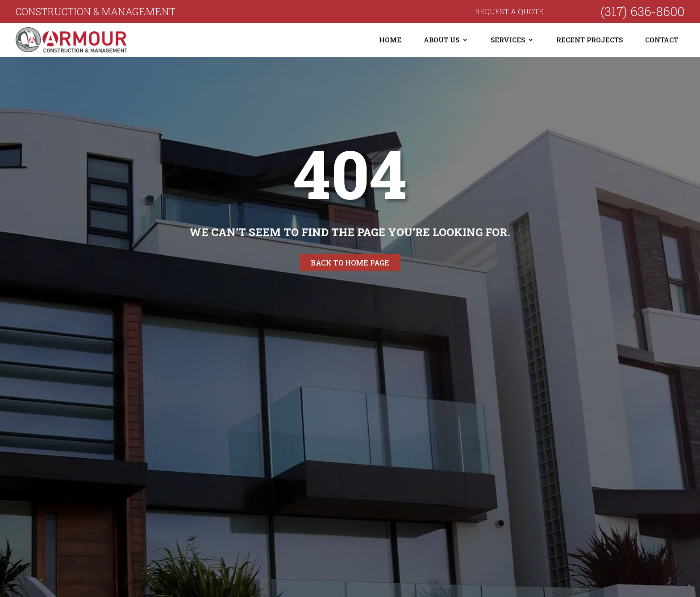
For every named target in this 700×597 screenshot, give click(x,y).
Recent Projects (590, 40)
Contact (662, 40)
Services (508, 40)
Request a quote (509, 11)
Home (390, 40)
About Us (442, 40)
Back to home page (350, 263)
